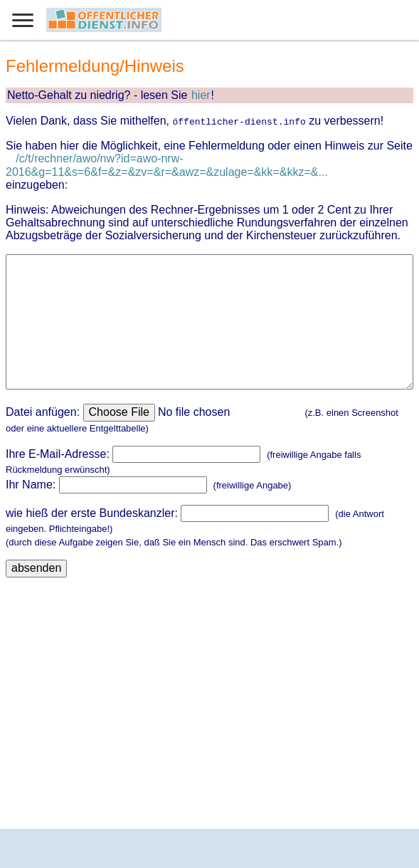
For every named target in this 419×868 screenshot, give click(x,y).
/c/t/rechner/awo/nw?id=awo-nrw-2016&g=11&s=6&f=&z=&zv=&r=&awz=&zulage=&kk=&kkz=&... (167, 165)
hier (201, 95)
